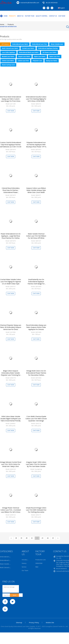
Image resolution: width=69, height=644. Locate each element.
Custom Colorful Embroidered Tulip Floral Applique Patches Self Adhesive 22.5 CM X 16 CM (11, 145)
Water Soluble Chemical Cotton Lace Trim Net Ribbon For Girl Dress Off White (36, 236)
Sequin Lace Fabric (24, 57)
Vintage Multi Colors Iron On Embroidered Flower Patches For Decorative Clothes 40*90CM (36, 374)
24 (48, 538)
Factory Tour (30, 16)
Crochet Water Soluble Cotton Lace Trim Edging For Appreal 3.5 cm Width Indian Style (11, 282)
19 (21, 538)
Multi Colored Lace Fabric (10, 48)
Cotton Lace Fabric (8, 61)
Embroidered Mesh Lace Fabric (29, 52)
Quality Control (42, 16)
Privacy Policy (34, 622)
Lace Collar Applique (9, 52)
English (62, 8)
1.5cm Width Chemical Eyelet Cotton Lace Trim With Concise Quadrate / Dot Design (36, 419)
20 (27, 538)
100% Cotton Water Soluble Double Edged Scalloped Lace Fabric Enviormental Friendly (11, 419)
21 (32, 538)
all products (5, 44)
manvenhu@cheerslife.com (30, 3)
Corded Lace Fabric (28, 48)
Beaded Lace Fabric (8, 57)
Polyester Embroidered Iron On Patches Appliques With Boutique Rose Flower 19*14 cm (36, 146)
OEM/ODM (39, 563)
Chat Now (62, 16)
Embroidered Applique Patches (48, 48)
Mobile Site (50, 622)
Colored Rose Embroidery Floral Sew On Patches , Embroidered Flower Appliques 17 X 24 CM (11, 191)
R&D (37, 567)
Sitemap (19, 622)
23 (42, 538)
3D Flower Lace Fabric (49, 52)
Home (4, 16)
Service (24, 567)
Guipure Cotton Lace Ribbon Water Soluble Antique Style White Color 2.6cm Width (36, 190)
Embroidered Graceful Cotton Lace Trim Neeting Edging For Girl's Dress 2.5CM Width (36, 99)
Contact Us (53, 16)
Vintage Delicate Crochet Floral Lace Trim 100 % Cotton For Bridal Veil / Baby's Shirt (11, 464)
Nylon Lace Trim (55, 57)
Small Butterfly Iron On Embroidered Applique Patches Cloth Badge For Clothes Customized (36, 283)
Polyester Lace (37, 61)
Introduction (26, 560)
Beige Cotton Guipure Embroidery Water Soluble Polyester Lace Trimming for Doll (11, 374)
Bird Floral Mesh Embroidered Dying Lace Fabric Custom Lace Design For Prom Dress (11, 99)
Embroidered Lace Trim (39, 44)
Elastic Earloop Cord (8, 65)
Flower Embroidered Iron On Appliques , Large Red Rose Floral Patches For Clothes (11, 236)
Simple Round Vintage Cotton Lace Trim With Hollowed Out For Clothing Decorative (36, 510)
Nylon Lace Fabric (40, 57)
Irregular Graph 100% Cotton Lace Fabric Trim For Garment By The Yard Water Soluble (36, 464)
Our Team (25, 570)
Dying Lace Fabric (52, 61)
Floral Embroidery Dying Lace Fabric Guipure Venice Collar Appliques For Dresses (36, 327)
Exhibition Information (8, 27)
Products (12, 16)
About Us (20, 16)
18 (16, 538)
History (24, 563)
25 (53, 538)
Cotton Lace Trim (23, 61)
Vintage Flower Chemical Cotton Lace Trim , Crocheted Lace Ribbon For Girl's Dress (11, 510)
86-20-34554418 (52, 3)
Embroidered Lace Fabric (20, 44)
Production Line (41, 560)
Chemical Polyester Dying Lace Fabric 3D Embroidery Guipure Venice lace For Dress (11, 327)
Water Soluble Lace (57, 44)
